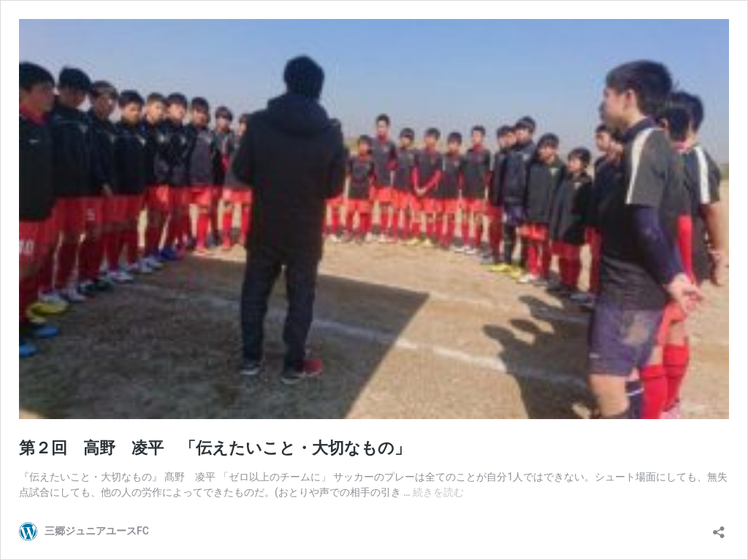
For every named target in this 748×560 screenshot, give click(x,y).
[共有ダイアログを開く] (719, 528)
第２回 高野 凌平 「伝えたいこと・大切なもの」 (215, 448)
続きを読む (438, 492)
